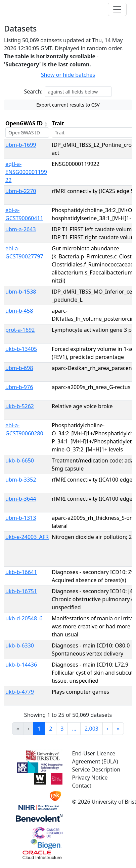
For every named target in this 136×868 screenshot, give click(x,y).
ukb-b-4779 (20, 692)
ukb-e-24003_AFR (27, 537)
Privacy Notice (90, 778)
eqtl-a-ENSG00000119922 (26, 172)
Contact (82, 786)
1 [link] (39, 729)
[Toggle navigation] (117, 9)
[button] (46, 124)
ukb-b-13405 (21, 349)
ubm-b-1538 (21, 292)
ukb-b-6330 (20, 645)
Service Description (96, 769)
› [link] (108, 729)
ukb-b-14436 (21, 665)
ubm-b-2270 (21, 191)
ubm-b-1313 (21, 518)
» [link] (118, 729)
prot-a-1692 (20, 330)
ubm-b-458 (19, 311)
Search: (33, 91)
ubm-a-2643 (21, 229)
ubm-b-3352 (21, 480)
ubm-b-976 (19, 387)
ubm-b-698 (19, 368)
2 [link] (51, 729)
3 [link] (62, 729)
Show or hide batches (68, 75)
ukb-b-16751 (21, 591)
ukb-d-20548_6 (24, 618)
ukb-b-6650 (20, 460)
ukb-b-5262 (20, 406)
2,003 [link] (92, 729)
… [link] (74, 729)
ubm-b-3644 (21, 499)
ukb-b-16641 (21, 572)
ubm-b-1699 (21, 145)
